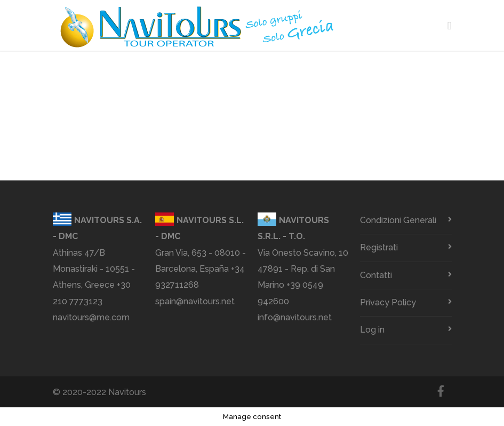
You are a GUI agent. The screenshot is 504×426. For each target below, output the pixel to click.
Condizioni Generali (398, 220)
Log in (372, 330)
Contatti (376, 275)
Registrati (379, 247)
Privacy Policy (388, 302)
